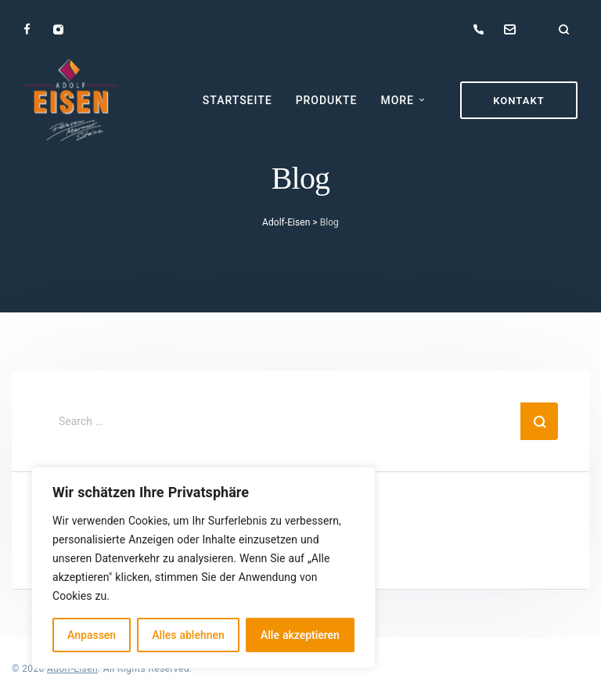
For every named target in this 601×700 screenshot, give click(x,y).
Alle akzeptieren (300, 635)
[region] (203, 568)
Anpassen (92, 635)
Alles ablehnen (188, 635)
